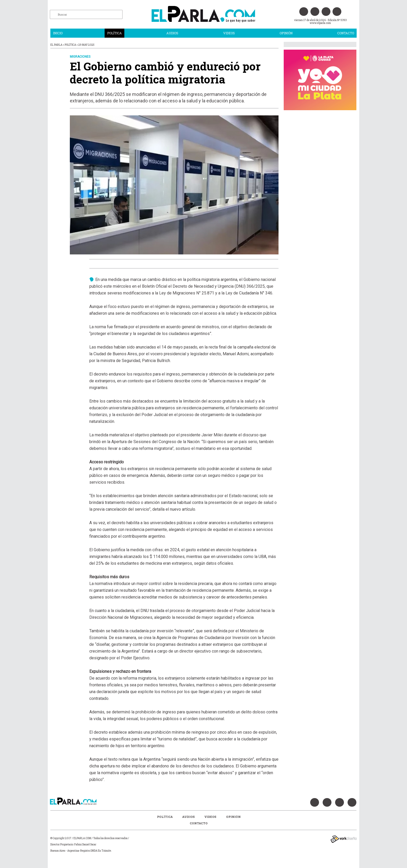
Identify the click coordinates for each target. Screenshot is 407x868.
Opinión (286, 33)
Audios (172, 33)
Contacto (346, 33)
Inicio (58, 33)
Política (114, 33)
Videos (229, 33)
